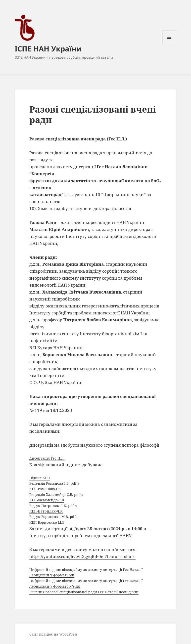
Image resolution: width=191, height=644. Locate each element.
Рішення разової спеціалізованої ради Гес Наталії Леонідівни (84, 592)
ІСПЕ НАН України (48, 49)
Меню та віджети (169, 44)
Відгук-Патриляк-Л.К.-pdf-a (53, 506)
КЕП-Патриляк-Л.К (46, 511)
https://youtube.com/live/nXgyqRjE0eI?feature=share (82, 556)
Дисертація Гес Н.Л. (47, 458)
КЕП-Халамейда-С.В (47, 500)
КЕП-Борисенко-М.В (47, 522)
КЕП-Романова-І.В (45, 489)
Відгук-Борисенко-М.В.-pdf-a (54, 517)
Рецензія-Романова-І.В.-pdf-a (54, 483)
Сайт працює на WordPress (53, 634)
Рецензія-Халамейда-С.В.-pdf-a (56, 494)
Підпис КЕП (40, 478)
